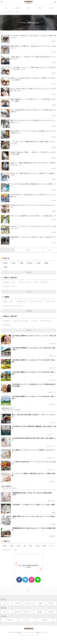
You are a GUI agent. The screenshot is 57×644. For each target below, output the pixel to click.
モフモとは (45, 633)
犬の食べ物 (17, 603)
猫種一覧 (29, 330)
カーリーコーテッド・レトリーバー (12, 306)
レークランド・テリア (35, 302)
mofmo (28, 2)
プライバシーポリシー (29, 633)
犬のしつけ (6, 603)
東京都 (5, 263)
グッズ (51, 546)
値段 (11, 546)
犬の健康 (40, 603)
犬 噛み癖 (44, 620)
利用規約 (19, 633)
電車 (44, 546)
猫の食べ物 (17, 612)
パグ (35, 282)
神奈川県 (29, 263)
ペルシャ (34, 321)
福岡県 (46, 263)
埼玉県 (13, 263)
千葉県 (21, 263)
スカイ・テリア (50, 302)
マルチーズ (44, 282)
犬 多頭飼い (9, 620)
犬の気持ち (51, 603)
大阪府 (38, 263)
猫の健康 (40, 612)
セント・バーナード (24, 282)
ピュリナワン (27, 620)
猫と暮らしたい (29, 612)
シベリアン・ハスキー (9, 282)
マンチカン (6, 321)
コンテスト (51, 8)
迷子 (30, 546)
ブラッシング (6, 550)
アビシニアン (6, 325)
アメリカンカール (46, 321)
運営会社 (38, 633)
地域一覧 (29, 272)
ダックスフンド (21, 302)
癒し (28, 8)
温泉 (37, 546)
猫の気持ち (51, 612)
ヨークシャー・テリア (9, 286)
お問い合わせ (12, 633)
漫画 (40, 8)
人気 (6, 8)
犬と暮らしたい (29, 603)
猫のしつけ (6, 612)
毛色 (18, 546)
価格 (4, 546)
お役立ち (17, 8)
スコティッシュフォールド (20, 321)
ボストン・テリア (8, 302)
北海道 (5, 267)
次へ (50, 250)
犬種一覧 (29, 292)
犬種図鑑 (29, 311)
